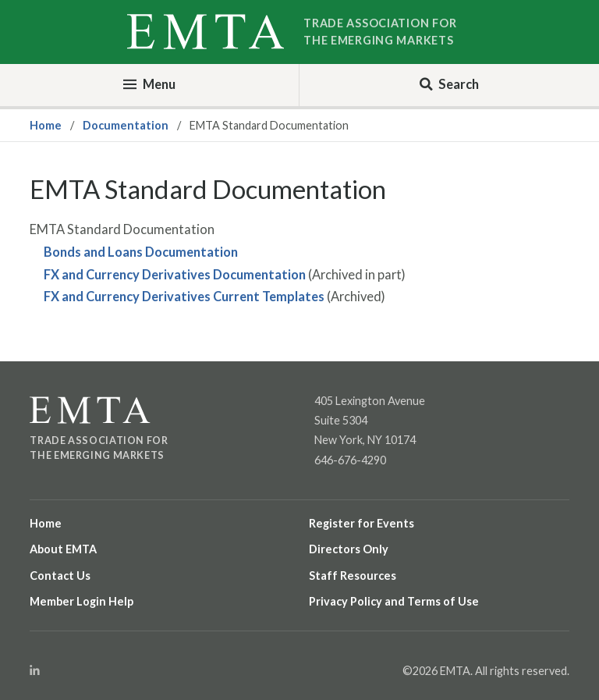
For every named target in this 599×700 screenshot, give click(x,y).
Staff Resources (353, 576)
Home (46, 125)
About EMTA (63, 549)
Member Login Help (82, 601)
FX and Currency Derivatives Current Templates (184, 297)
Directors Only (349, 549)
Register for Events (362, 523)
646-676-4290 (350, 460)
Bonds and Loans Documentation (141, 252)
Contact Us (60, 576)
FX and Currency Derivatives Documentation (175, 275)
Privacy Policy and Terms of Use (394, 601)
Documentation (126, 125)
